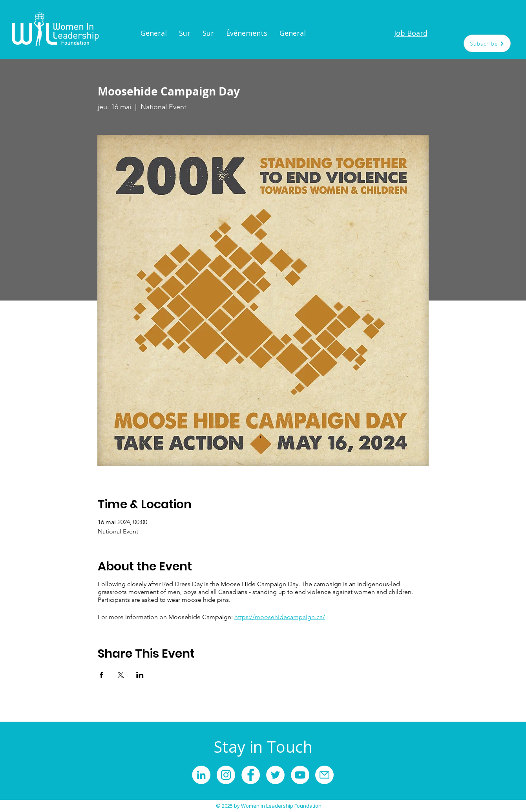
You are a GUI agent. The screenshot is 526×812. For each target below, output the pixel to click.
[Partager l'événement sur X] (121, 675)
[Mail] (324, 775)
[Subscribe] (487, 43)
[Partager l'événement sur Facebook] (101, 675)
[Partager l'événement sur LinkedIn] (140, 675)
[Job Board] (411, 33)
